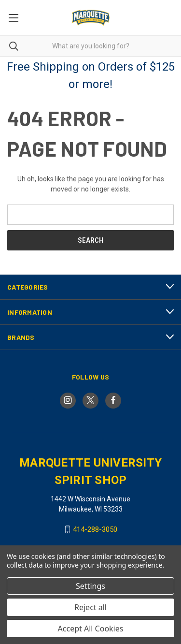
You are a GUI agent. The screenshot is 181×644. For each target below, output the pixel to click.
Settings (90, 586)
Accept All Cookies (91, 629)
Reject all (90, 607)
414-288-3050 (95, 529)
